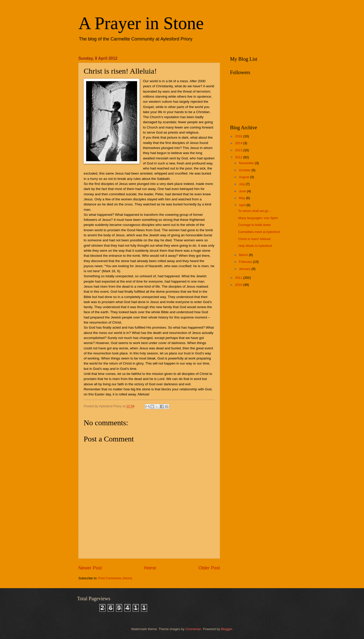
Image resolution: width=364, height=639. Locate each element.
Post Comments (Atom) (115, 578)
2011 (239, 278)
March (244, 255)
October (245, 170)
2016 (239, 136)
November (247, 163)
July (242, 184)
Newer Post (90, 568)
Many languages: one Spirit (258, 218)
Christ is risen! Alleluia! (255, 239)
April (243, 205)
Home (150, 568)
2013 (239, 150)
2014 (239, 143)
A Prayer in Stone (141, 23)
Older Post (209, 568)
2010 (239, 285)
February (246, 262)
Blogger (226, 629)
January (245, 269)
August (244, 177)
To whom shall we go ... (255, 211)
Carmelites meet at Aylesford (259, 232)
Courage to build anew (254, 225)
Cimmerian (193, 629)
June (243, 191)
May (242, 198)
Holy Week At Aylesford (255, 246)
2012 (239, 157)
